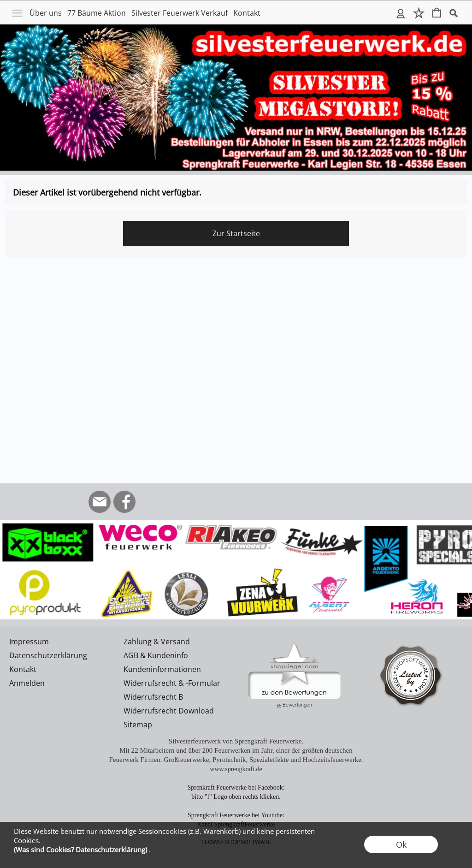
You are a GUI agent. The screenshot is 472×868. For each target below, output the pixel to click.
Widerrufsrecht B (153, 697)
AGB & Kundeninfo (156, 655)
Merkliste (419, 13)
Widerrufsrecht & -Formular (172, 683)
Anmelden (401, 13)
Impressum (29, 642)
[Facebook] (124, 502)
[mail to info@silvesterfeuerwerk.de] (100, 502)
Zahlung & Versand (157, 642)
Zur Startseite (236, 233)
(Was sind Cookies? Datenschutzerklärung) (80, 850)
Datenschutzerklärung (48, 655)
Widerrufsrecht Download (169, 711)
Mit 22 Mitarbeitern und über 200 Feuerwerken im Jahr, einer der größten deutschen (236, 750)
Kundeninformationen (162, 669)
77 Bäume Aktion (97, 13)
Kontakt (247, 13)
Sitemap (138, 725)
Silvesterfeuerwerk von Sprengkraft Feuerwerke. (236, 741)
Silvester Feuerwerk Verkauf (180, 13)
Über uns (46, 13)
